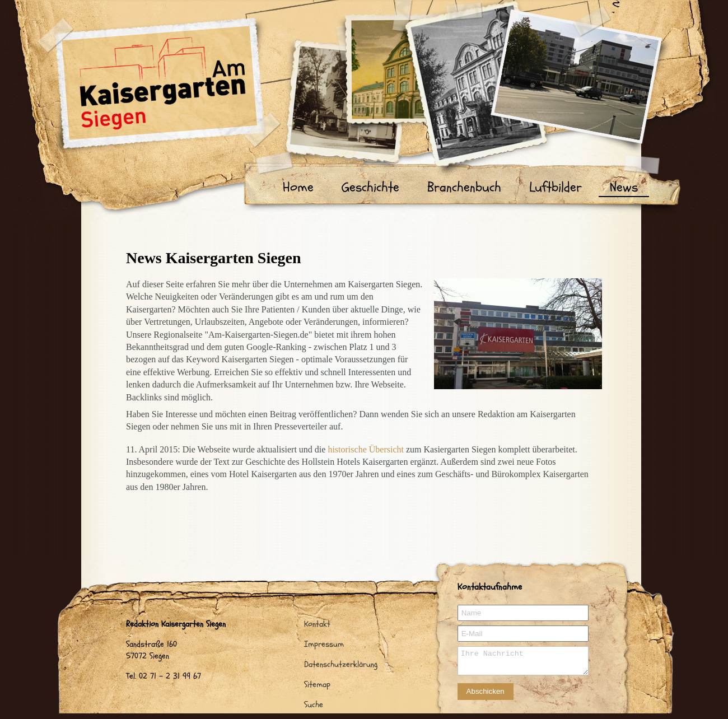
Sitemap (317, 685)
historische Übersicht (366, 449)
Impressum (324, 644)
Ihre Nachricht (523, 661)
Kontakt (317, 624)
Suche (314, 705)
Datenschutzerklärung (341, 664)
